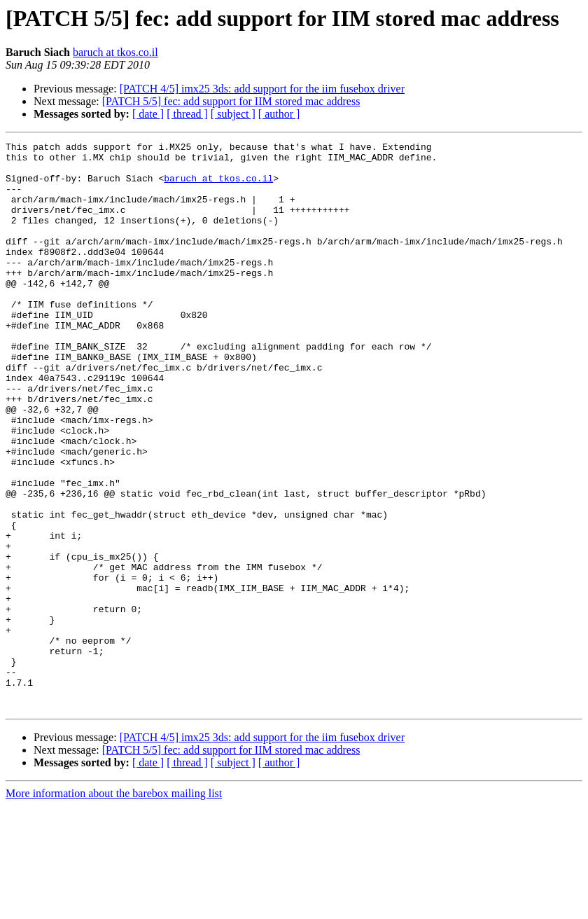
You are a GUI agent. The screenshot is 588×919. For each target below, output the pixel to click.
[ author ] (279, 114)
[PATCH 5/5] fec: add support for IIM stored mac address (231, 101)
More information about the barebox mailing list (114, 907)
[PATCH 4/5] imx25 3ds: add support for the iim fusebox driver (262, 89)
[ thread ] (187, 114)
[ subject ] (233, 114)
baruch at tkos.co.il (115, 52)
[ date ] (148, 114)
